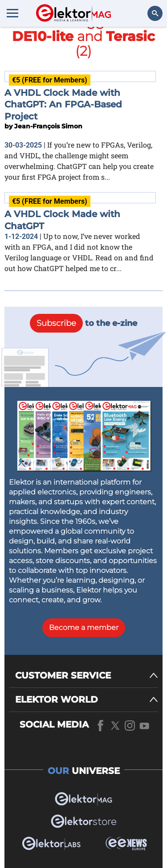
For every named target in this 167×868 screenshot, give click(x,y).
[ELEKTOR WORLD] (87, 700)
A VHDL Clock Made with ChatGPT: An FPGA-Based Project (63, 105)
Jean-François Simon (48, 126)
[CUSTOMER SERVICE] (87, 676)
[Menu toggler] (12, 13)
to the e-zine (83, 323)
